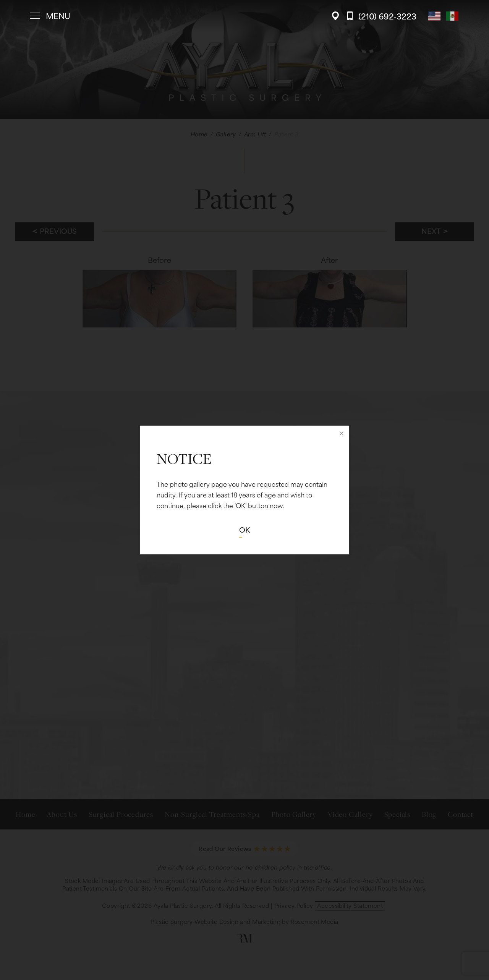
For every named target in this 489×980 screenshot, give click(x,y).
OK (244, 529)
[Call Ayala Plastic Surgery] (381, 16)
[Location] (337, 16)
